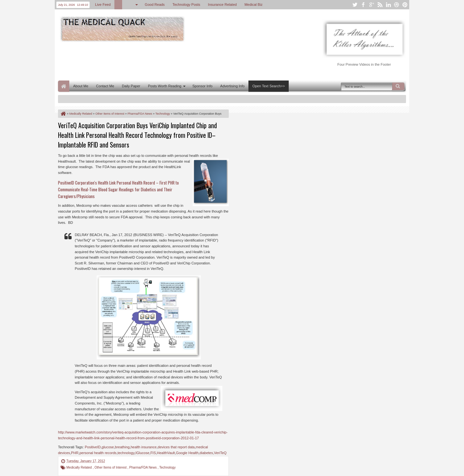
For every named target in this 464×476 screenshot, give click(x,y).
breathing (122, 447)
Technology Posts (186, 5)
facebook (363, 5)
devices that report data (176, 447)
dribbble (397, 5)
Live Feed (103, 5)
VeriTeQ (220, 453)
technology (126, 453)
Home (64, 86)
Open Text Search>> (269, 86)
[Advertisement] (175, 61)
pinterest (405, 5)
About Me (81, 86)
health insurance (144, 447)
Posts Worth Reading (165, 86)
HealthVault (166, 453)
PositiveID (93, 447)
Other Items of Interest (111, 467)
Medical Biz (254, 5)
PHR (75, 453)
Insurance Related (222, 5)
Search (398, 86)
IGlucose (142, 453)
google (372, 5)
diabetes (206, 453)
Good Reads (155, 5)
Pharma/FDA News (143, 467)
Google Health (187, 453)
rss (380, 5)
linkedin (388, 5)
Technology (167, 467)
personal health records (98, 453)
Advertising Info (232, 86)
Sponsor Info (202, 86)
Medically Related (80, 467)
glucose (108, 447)
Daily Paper (131, 86)
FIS (153, 453)
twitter (355, 5)
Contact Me (105, 86)
